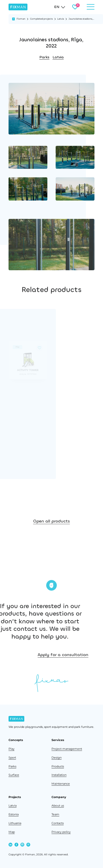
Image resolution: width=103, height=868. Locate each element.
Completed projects (41, 19)
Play (12, 749)
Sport (12, 758)
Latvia (61, 19)
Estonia (14, 814)
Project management (67, 749)
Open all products (51, 539)
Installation (59, 775)
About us (58, 806)
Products (58, 766)
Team (55, 814)
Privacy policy (61, 832)
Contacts (58, 823)
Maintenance (61, 784)
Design (57, 758)
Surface (14, 775)
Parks (44, 57)
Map (12, 832)
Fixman (21, 19)
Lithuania (15, 823)
